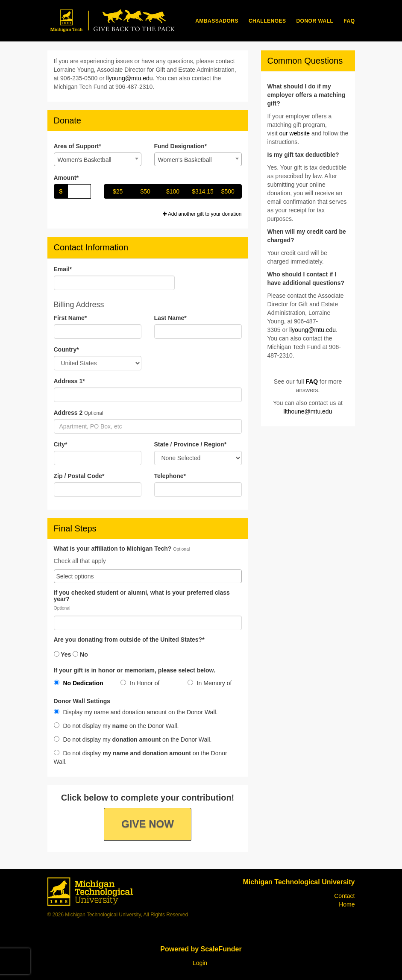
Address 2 (68, 413)
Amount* (66, 178)
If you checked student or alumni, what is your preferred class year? (142, 596)
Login (200, 963)
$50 (145, 191)
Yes (63, 654)
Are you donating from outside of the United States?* (129, 640)
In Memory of (210, 683)
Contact (344, 896)
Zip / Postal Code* (79, 476)
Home (347, 904)
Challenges (267, 21)
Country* (66, 349)
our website (295, 133)
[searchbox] (148, 576)
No (80, 654)
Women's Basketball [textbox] (85, 160)
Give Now (148, 824)
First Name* (70, 318)
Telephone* (170, 476)
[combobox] (98, 159)
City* (61, 444)
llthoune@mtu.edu (308, 411)
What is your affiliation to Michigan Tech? (113, 549)
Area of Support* (78, 146)
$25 (118, 191)
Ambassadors (217, 21)
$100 (173, 191)
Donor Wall (315, 21)
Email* (63, 269)
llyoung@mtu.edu (129, 78)
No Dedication (79, 683)
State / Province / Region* (191, 444)
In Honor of (140, 683)
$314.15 (203, 191)
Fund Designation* (181, 146)
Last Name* (170, 318)
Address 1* (69, 381)
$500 (228, 191)
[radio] (81, 685)
